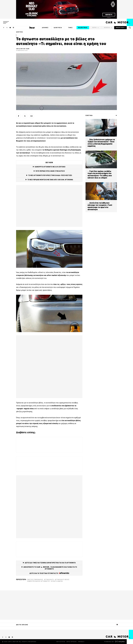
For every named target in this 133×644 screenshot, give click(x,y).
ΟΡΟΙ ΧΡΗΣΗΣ (72, 642)
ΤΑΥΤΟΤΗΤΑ (60, 642)
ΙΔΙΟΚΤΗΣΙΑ (58, 28)
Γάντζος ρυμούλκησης (35, 580)
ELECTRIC (83, 28)
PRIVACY (81, 642)
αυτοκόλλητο (49, 580)
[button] (6, 22)
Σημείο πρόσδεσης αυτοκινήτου (38, 581)
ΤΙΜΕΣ (70, 28)
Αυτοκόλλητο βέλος (62, 580)
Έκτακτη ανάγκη (57, 581)
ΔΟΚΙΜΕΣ (45, 28)
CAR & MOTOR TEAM (23, 49)
